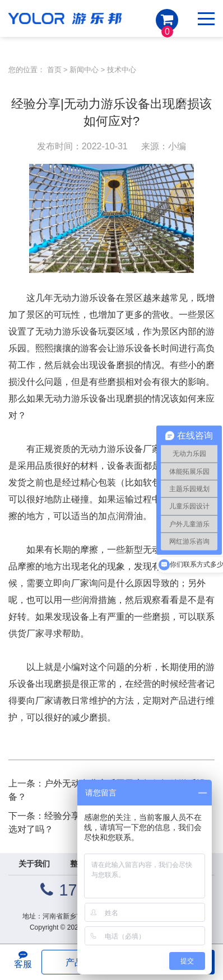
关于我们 (34, 864)
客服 (23, 959)
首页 (54, 70)
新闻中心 (84, 70)
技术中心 (122, 70)
